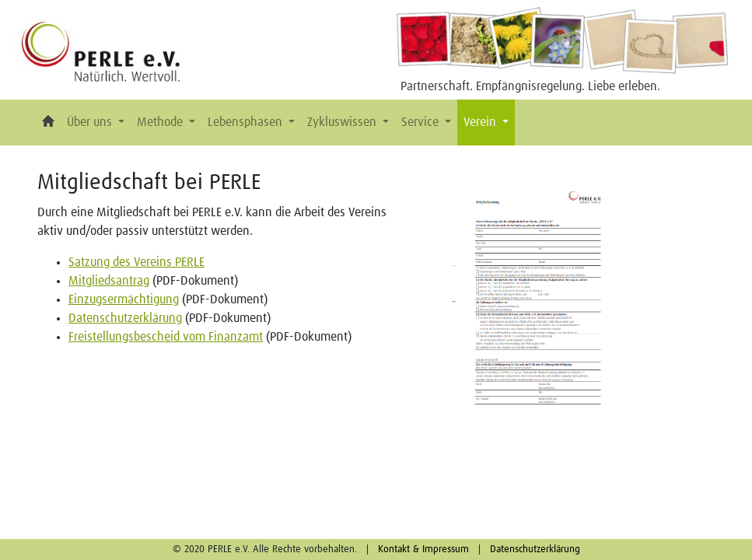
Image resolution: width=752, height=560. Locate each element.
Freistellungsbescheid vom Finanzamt (166, 337)
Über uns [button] (91, 122)
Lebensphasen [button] (247, 122)
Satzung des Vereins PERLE (136, 262)
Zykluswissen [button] (343, 122)
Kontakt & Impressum (423, 549)
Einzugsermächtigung (124, 299)
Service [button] (421, 122)
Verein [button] (481, 122)
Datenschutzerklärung (125, 318)
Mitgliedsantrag (109, 281)
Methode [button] (161, 122)
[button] (48, 122)
